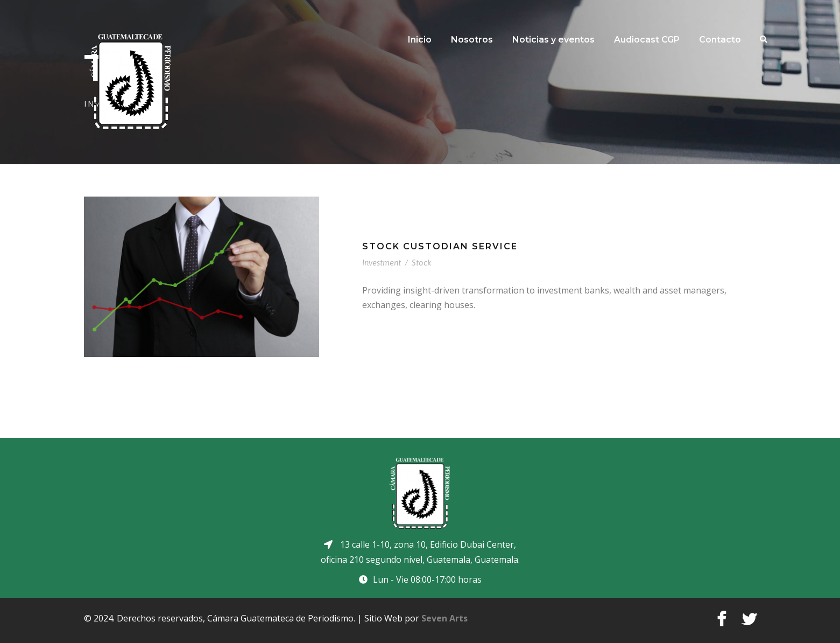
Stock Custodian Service (440, 246)
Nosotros (472, 40)
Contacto (720, 40)
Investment (382, 263)
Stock (422, 263)
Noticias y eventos (553, 40)
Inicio (420, 40)
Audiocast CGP (647, 40)
